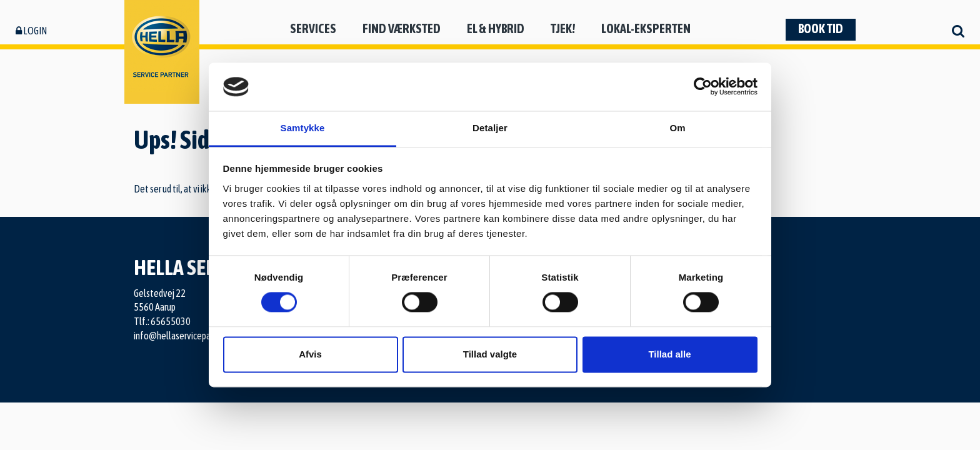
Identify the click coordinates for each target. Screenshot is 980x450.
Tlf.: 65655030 (162, 321)
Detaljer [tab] (490, 128)
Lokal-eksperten (646, 28)
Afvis (310, 354)
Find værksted (402, 28)
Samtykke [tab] (303, 128)
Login (31, 31)
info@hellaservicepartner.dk (186, 336)
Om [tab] (677, 128)
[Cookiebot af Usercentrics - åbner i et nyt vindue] (703, 87)
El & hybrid (496, 28)
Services (313, 28)
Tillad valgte (490, 354)
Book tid (821, 28)
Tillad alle (669, 354)
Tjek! (563, 28)
